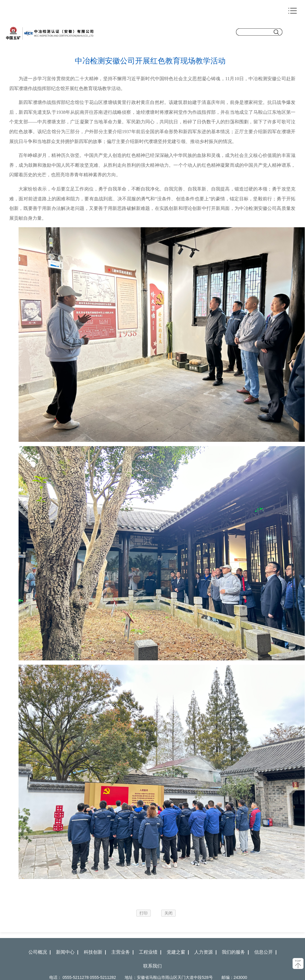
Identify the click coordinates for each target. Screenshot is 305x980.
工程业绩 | (150, 952)
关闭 (168, 913)
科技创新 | (95, 952)
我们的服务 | (235, 952)
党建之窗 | (178, 952)
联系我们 (152, 966)
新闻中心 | (67, 952)
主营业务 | (122, 952)
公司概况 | (40, 952)
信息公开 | (265, 952)
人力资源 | (205, 952)
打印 (144, 913)
